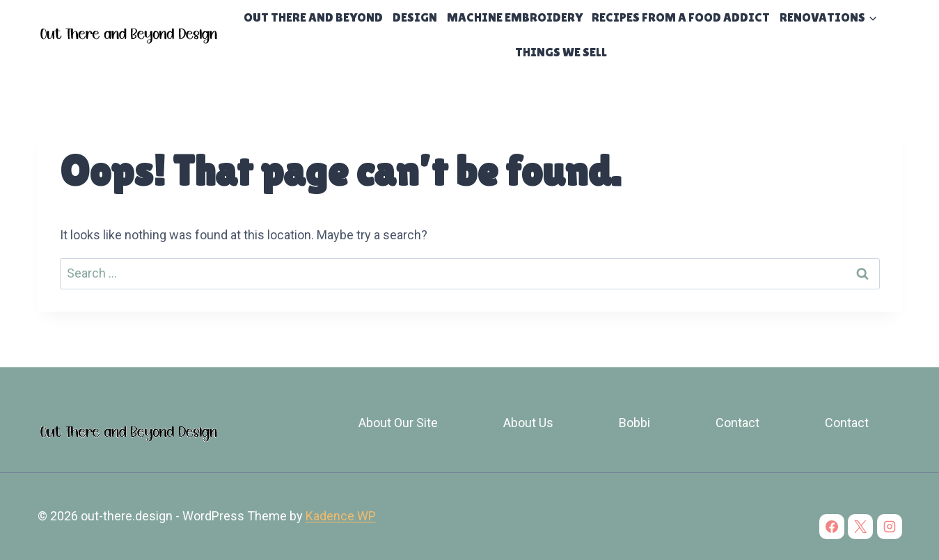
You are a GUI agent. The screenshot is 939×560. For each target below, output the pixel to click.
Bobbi (634, 423)
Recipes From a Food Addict (681, 17)
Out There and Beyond (313, 17)
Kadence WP (341, 516)
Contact (737, 423)
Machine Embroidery (515, 17)
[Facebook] (832, 527)
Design (415, 17)
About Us (528, 423)
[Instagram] (890, 527)
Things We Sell (561, 52)
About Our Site (398, 423)
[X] (860, 527)
